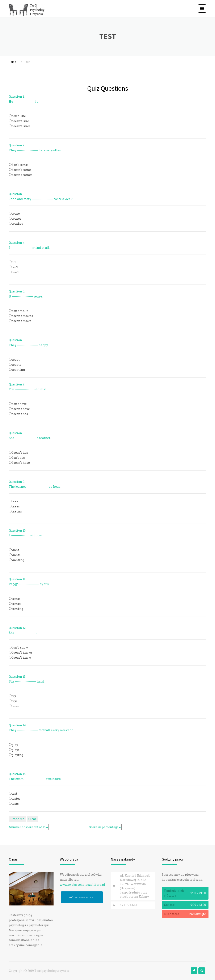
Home (12, 62)
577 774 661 (128, 905)
